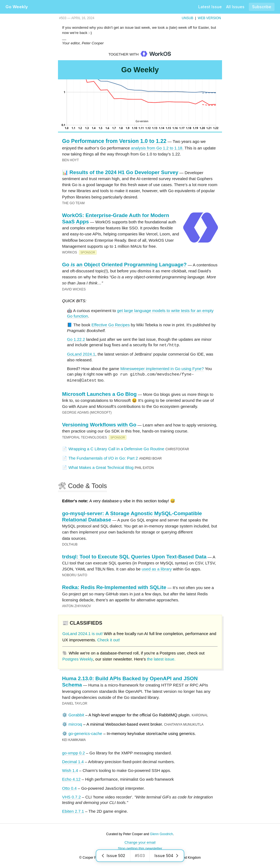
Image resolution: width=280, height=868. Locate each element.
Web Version (209, 18)
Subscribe (262, 7)
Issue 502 (113, 856)
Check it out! (109, 639)
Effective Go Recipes (111, 325)
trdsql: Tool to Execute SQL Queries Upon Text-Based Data (134, 556)
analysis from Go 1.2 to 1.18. (157, 148)
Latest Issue (210, 7)
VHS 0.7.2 (71, 796)
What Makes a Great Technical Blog (101, 467)
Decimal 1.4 (73, 761)
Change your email (140, 842)
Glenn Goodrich (161, 833)
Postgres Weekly (78, 658)
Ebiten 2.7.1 (73, 810)
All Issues (235, 7)
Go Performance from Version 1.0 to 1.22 (114, 141)
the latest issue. (161, 658)
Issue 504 (167, 856)
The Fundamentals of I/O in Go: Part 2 (103, 457)
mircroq (75, 723)
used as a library (157, 568)
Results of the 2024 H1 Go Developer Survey (124, 172)
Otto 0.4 (69, 787)
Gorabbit (76, 714)
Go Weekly (17, 7)
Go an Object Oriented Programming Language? (124, 265)
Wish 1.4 (70, 770)
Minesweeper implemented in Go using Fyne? (162, 368)
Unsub (188, 18)
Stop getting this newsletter (140, 848)
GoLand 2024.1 (81, 354)
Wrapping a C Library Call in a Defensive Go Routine (116, 448)
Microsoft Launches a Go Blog (99, 393)
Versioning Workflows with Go (99, 424)
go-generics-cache (85, 733)
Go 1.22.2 (76, 339)
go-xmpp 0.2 (73, 752)
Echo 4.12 (71, 778)
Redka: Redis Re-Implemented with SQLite (114, 586)
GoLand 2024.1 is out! (83, 633)
